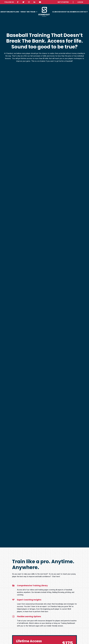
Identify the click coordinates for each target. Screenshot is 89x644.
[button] (14, 12)
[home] (44, 12)
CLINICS (56, 12)
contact (83, 12)
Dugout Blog (66, 12)
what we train (28, 12)
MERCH (75, 12)
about (4, 12)
